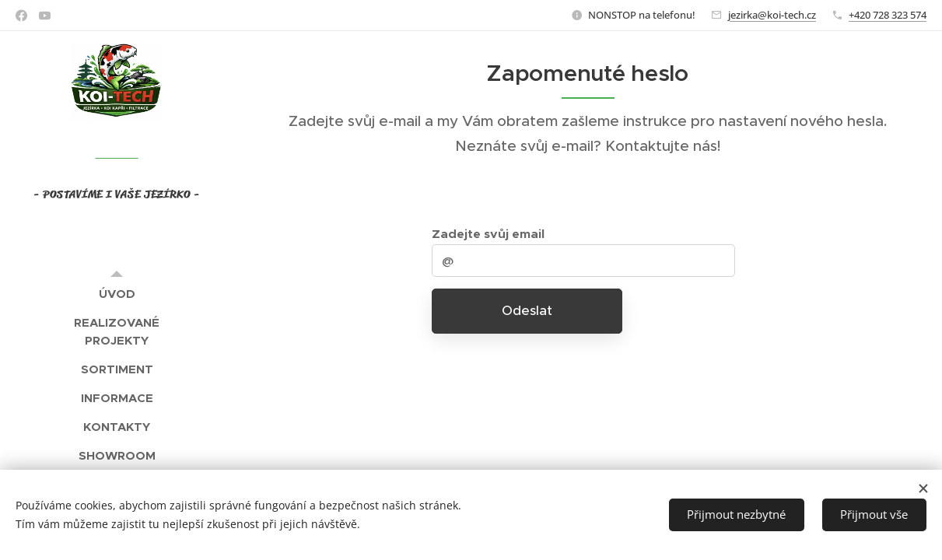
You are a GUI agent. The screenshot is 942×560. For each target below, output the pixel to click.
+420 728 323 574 (888, 15)
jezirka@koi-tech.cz (772, 15)
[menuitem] (117, 294)
